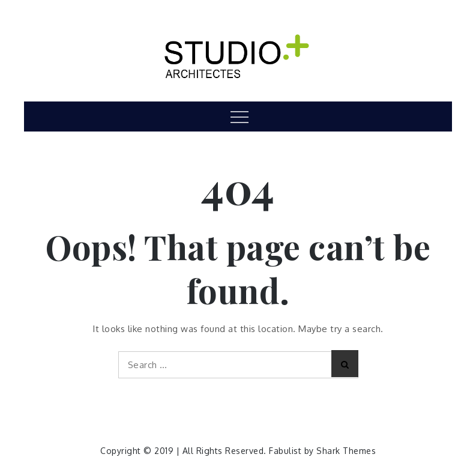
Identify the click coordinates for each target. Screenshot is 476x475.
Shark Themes (346, 451)
